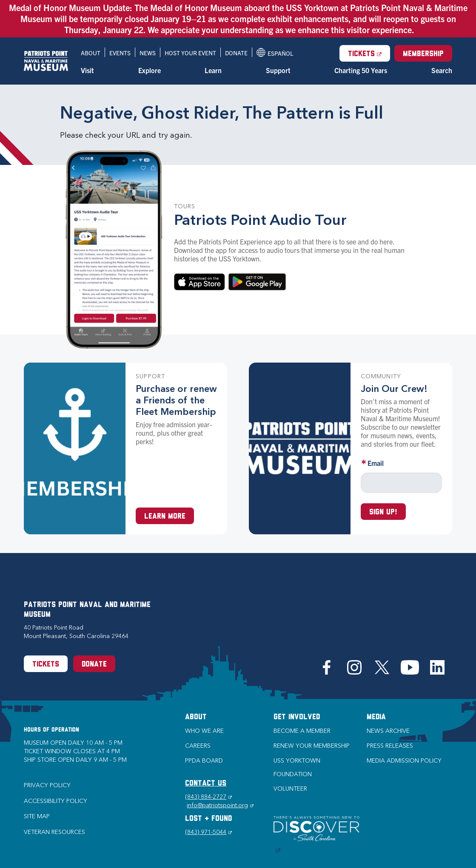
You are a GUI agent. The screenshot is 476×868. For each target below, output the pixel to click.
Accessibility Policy (56, 801)
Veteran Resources (54, 832)
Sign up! (383, 512)
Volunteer (290, 789)
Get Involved (297, 717)
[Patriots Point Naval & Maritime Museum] (46, 61)
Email (376, 463)
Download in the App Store (200, 282)
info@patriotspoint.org (220, 805)
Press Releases (390, 746)
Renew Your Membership (312, 746)
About (91, 53)
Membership (423, 54)
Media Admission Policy (404, 761)
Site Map (37, 816)
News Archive (388, 731)
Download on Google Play (257, 282)
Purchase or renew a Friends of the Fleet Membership (176, 400)
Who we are (204, 731)
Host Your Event (190, 53)
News (148, 53)
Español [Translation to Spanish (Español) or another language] (275, 52)
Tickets (369, 54)
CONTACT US (206, 784)
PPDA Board (204, 761)
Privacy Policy (47, 785)
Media (376, 717)
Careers (198, 746)
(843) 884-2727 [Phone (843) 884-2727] (208, 797)
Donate (236, 53)
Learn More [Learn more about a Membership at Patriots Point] (165, 517)
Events (120, 53)
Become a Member (302, 731)
